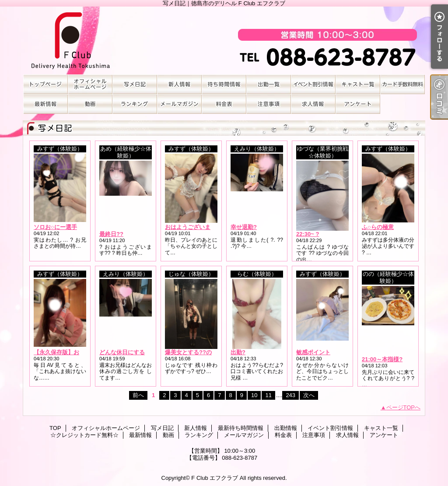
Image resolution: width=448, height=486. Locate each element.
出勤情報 (269, 84)
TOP (45, 84)
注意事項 (269, 104)
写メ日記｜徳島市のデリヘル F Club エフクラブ (224, 40)
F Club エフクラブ (215, 478)
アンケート (358, 104)
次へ (309, 395)
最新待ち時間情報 (224, 84)
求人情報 (313, 104)
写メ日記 (135, 84)
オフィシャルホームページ (90, 84)
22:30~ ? (308, 234)
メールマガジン (179, 104)
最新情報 (45, 104)
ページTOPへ (404, 407)
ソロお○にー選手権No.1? (66, 227)
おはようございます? (192, 227)
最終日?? (111, 234)
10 (254, 395)
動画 (90, 104)
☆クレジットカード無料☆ (402, 84)
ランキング (135, 104)
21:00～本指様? (382, 359)
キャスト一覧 (358, 84)
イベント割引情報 (313, 84)
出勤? (238, 352)
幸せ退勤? (244, 227)
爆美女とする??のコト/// (196, 352)
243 (290, 395)
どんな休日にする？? (127, 352)
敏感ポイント (313, 352)
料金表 (224, 104)
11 (268, 395)
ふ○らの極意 (378, 227)
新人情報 (179, 84)
